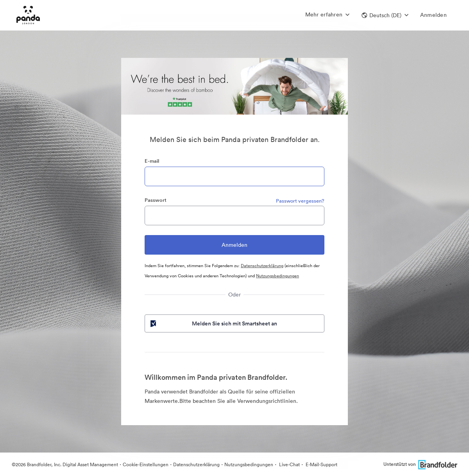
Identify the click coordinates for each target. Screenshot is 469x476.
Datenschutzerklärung (262, 266)
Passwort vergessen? (300, 201)
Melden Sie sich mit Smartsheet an (213, 323)
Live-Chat (289, 464)
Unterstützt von (420, 464)
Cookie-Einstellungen (146, 464)
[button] (385, 15)
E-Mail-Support (321, 464)
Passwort (156, 200)
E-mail (152, 161)
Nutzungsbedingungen (277, 276)
